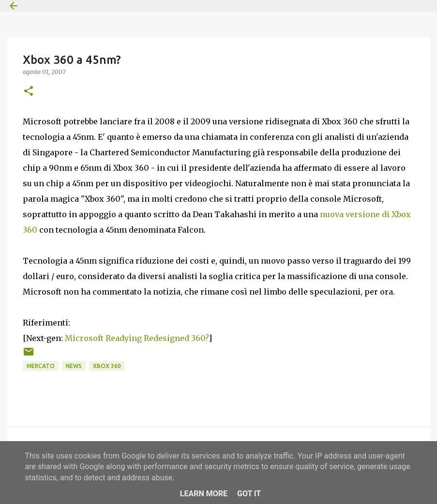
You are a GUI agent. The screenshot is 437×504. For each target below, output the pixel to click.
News (74, 366)
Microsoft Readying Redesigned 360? (137, 338)
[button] (29, 92)
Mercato (41, 366)
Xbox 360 (107, 366)
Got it (249, 494)
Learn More (204, 494)
